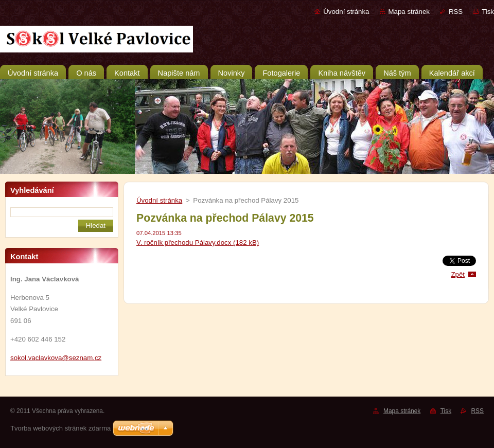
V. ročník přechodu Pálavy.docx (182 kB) (198, 243)
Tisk (488, 12)
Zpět (458, 274)
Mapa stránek (409, 12)
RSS (456, 12)
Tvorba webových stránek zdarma (60, 428)
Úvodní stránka (346, 12)
